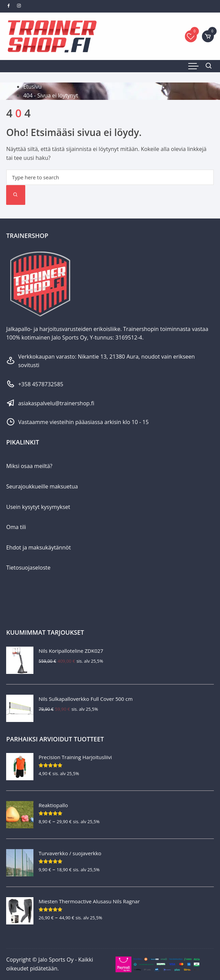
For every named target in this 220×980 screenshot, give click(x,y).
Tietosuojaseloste (28, 568)
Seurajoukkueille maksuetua (42, 486)
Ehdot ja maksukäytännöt (38, 547)
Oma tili (16, 527)
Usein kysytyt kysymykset (38, 507)
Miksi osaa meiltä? (29, 466)
